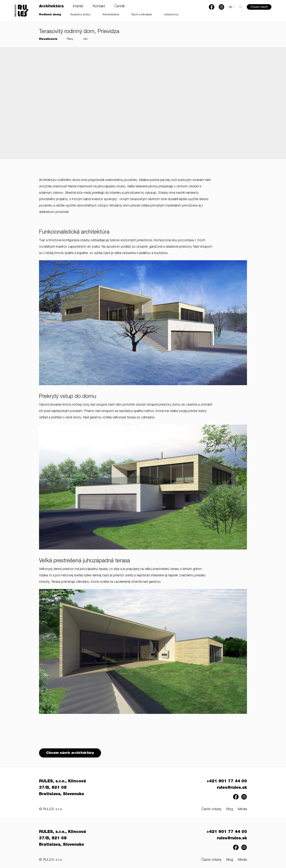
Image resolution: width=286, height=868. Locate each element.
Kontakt (99, 7)
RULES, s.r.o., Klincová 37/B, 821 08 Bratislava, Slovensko (62, 788)
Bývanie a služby (80, 15)
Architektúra (51, 7)
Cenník (120, 7)
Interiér (78, 7)
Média (242, 809)
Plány (70, 39)
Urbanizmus (171, 15)
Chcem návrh (259, 7)
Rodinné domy (50, 15)
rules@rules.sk (232, 788)
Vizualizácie (48, 39)
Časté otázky (211, 809)
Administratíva (111, 15)
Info (86, 39)
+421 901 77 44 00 (227, 781)
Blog (230, 809)
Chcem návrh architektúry (70, 753)
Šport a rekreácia (142, 15)
